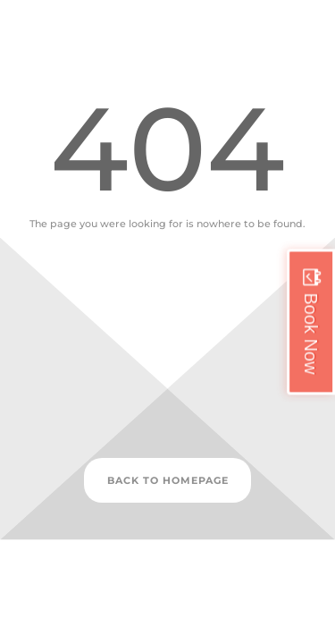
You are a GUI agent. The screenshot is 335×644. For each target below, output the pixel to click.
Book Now (311, 333)
